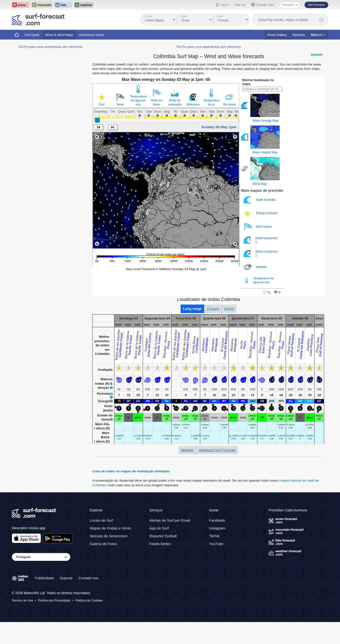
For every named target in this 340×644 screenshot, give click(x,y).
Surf (102, 105)
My (318, 35)
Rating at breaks (261, 213)
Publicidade (44, 578)
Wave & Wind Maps (59, 35)
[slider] (97, 120)
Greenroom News (92, 35)
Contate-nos (88, 578)
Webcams (193, 105)
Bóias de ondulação (175, 102)
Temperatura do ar (211, 102)
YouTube (216, 544)
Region (184, 16)
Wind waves (258, 227)
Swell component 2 (261, 254)
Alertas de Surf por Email (170, 520)
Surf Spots (32, 35)
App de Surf (159, 528)
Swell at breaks (260, 200)
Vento (120, 105)
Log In (224, 5)
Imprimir (317, 55)
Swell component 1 (261, 240)
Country (148, 16)
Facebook (217, 520)
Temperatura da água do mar (138, 100)
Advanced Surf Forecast (217, 450)
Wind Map (260, 184)
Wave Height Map (265, 152)
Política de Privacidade (54, 600)
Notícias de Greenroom (109, 536)
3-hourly (213, 309)
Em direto (230, 105)
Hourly (229, 309)
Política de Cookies (89, 600)
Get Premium (316, 5)
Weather (256, 267)
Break (219, 16)
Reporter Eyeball (163, 536)
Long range (192, 309)
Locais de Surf (101, 520)
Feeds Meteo (160, 544)
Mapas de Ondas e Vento (110, 528)
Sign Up (240, 5)
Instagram (217, 528)
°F (279, 293)
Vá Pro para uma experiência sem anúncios (50, 47)
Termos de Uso (22, 600)
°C (269, 293)
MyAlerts (299, 35)
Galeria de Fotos (103, 544)
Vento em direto (157, 102)
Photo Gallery (277, 35)
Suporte (66, 578)
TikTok (214, 536)
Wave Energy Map (265, 121)
